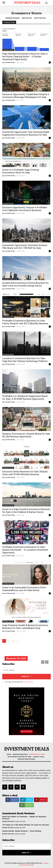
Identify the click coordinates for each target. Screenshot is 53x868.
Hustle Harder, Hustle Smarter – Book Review (22, 831)
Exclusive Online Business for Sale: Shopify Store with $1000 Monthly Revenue (25, 473)
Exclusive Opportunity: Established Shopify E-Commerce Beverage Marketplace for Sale (26, 96)
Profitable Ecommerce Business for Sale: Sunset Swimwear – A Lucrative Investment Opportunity (25, 550)
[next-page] (18, 641)
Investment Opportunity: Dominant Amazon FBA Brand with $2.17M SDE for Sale (25, 247)
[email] (26, 670)
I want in (26, 677)
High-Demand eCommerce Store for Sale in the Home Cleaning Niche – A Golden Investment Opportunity (25, 57)
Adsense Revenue (12, 18)
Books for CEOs (8, 821)
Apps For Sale (40, 18)
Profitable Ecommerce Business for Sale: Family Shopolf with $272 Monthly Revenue (25, 322)
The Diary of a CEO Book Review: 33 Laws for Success (26, 825)
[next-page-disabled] (47, 662)
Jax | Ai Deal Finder (9, 62)
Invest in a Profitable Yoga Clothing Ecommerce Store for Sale (21, 171)
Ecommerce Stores (8, 50)
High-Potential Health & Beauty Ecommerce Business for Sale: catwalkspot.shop (25, 627)
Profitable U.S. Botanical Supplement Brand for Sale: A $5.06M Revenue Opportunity (25, 398)
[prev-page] (43, 662)
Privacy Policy (28, 682)
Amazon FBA (27, 18)
